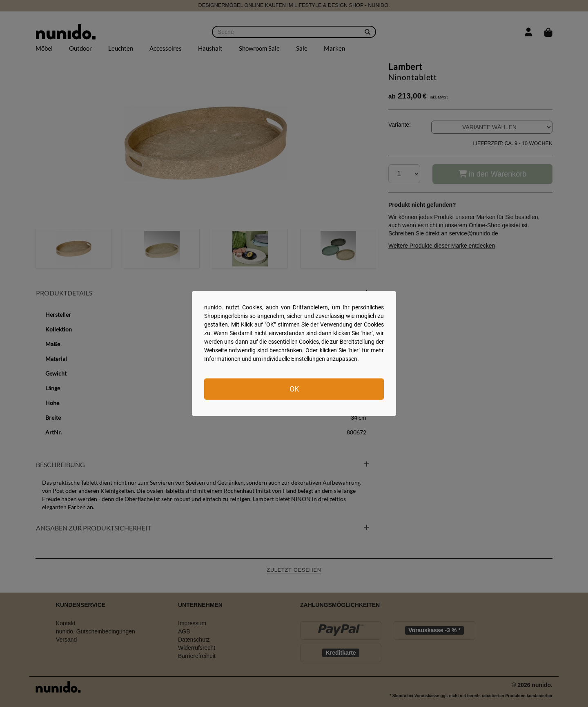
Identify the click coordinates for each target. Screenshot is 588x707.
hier (367, 333)
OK (294, 389)
